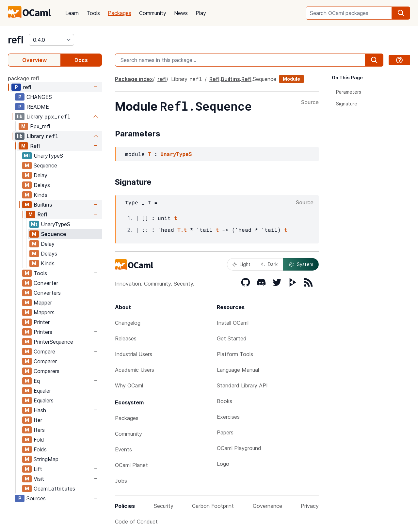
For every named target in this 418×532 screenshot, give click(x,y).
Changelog (128, 323)
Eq (37, 381)
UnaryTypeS (48, 156)
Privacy (310, 506)
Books (225, 401)
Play (201, 13)
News (181, 13)
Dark (269, 264)
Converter (46, 283)
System (301, 264)
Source (310, 102)
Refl (35, 146)
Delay (40, 175)
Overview (34, 60)
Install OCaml (233, 323)
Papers (225, 432)
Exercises (228, 417)
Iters (39, 430)
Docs (81, 60)
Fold (39, 440)
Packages (120, 13)
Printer (42, 322)
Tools (93, 13)
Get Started (232, 338)
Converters (47, 293)
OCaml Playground (239, 448)
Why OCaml (129, 385)
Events (123, 449)
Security (164, 506)
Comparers (47, 371)
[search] (401, 13)
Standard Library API (242, 385)
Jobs (121, 481)
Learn (72, 13)
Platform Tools (235, 354)
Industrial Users (134, 354)
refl (16, 40)
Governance (267, 506)
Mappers (44, 312)
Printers (43, 332)
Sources (36, 498)
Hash (40, 410)
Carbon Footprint (213, 506)
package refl (23, 78)
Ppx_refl (40, 126)
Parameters (349, 92)
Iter (38, 420)
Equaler (42, 391)
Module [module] (291, 79)
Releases (126, 338)
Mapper (43, 303)
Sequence (45, 165)
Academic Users (135, 370)
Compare (44, 352)
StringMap (46, 459)
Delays (42, 185)
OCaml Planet (131, 465)
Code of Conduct (136, 522)
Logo (223, 464)
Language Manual (238, 370)
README (38, 107)
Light (241, 264)
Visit (39, 479)
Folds (40, 449)
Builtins (43, 205)
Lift (38, 469)
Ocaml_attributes (54, 489)
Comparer (45, 361)
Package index (134, 79)
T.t (182, 230)
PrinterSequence (53, 342)
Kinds (40, 195)
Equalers (44, 400)
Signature (347, 104)
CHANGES (39, 97)
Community (153, 13)
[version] (51, 40)
